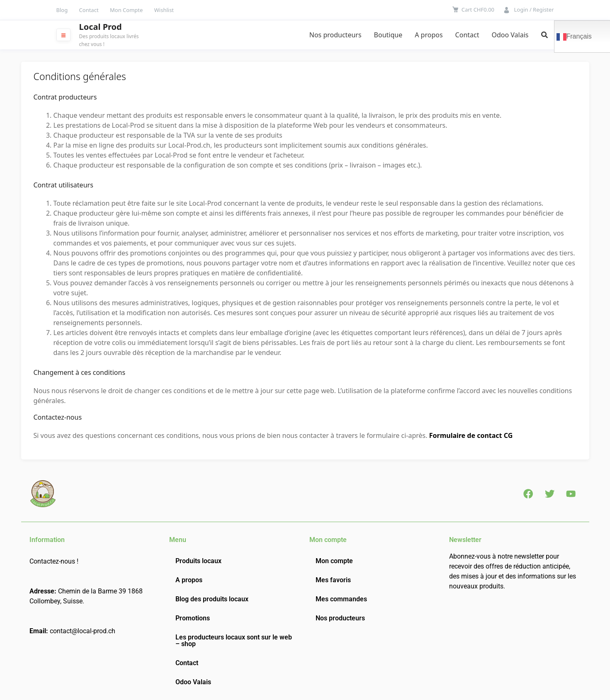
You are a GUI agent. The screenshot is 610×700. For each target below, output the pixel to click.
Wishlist (164, 10)
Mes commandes (341, 599)
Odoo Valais (510, 35)
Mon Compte (126, 10)
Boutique (388, 35)
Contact (89, 10)
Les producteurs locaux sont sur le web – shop (234, 640)
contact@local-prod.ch (83, 631)
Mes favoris (333, 580)
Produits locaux (198, 561)
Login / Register (534, 10)
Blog (62, 10)
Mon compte (334, 561)
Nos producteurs (335, 35)
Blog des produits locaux (212, 599)
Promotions (193, 618)
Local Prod (101, 27)
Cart (478, 10)
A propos (429, 35)
